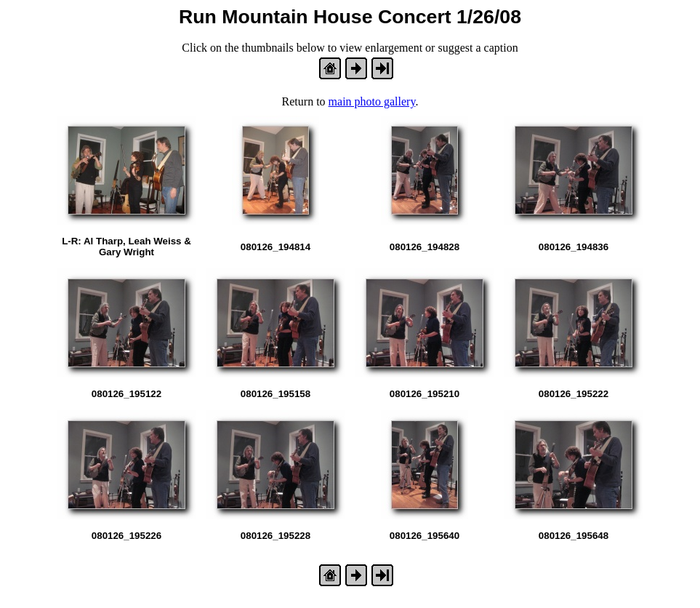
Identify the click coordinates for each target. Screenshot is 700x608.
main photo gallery (372, 101)
